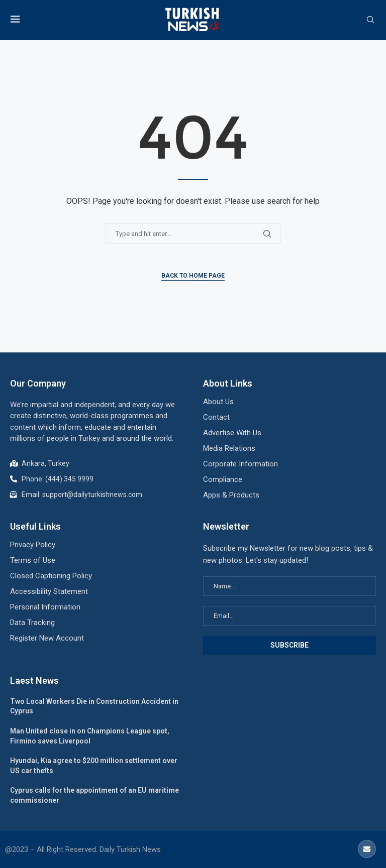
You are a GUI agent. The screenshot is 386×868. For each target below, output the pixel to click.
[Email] (367, 849)
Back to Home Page (193, 276)
